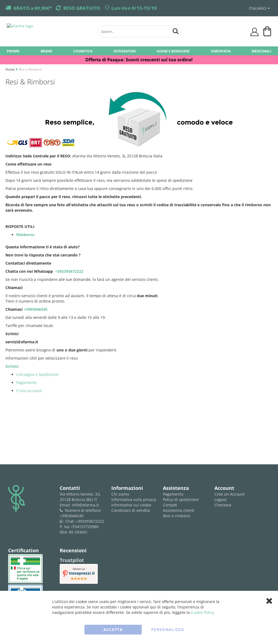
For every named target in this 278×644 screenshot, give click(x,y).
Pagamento (26, 383)
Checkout (223, 505)
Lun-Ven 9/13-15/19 (134, 8)
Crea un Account (230, 494)
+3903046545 (36, 309)
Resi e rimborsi (177, 516)
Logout (221, 499)
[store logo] (50, 31)
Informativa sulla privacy (134, 499)
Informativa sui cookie (131, 505)
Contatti (170, 505)
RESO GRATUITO (82, 8)
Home (10, 69)
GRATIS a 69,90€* (33, 8)
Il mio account (29, 391)
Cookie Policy (203, 612)
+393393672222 (69, 271)
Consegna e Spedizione (37, 374)
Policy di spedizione (181, 499)
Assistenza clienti (179, 510)
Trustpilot (72, 560)
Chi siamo (120, 494)
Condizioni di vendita (131, 510)
